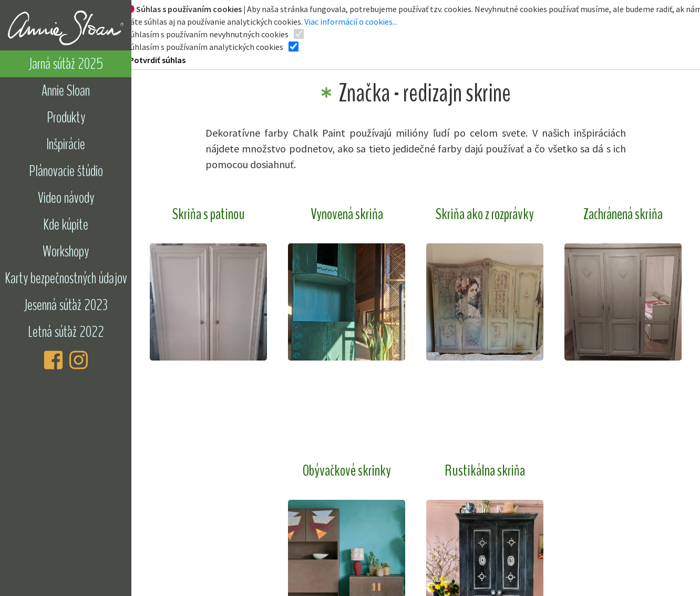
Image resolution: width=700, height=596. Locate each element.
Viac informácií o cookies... (351, 22)
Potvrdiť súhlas (157, 60)
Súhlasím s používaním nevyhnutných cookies (207, 34)
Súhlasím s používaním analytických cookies (205, 47)
